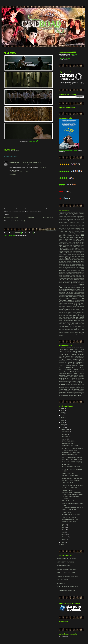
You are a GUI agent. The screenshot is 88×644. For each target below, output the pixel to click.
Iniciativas (62, 378)
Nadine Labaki (81, 292)
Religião (61, 389)
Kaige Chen (73, 277)
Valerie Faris (66, 328)
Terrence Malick (67, 323)
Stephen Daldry (63, 319)
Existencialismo (80, 372)
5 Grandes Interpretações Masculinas (73, 507)
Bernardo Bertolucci (70, 225)
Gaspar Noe (81, 251)
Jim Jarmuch (66, 267)
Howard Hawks (69, 260)
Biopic (63, 362)
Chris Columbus (69, 231)
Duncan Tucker (63, 244)
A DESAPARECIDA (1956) (70, 455)
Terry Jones (81, 324)
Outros (68, 384)
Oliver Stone (68, 296)
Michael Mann (76, 289)
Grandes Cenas (15, 151)
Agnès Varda (78, 212)
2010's (67, 351)
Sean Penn (73, 314)
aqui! (36, 141)
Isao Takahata (67, 261)
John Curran (77, 269)
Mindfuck (61, 380)
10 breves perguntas (65, 348)
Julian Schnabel (71, 275)
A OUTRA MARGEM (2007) (70, 519)
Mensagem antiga (48, 217)
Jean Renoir (66, 264)
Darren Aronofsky (79, 237)
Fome (30, 142)
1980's (76, 350)
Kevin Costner (67, 278)
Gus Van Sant (79, 256)
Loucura (68, 378)
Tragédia (76, 394)
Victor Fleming (73, 328)
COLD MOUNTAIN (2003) (69, 488)
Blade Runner (68, 362)
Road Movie (68, 389)
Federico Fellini (63, 248)
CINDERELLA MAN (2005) (70, 510)
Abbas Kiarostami (63, 212)
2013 (63, 420)
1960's (66, 350)
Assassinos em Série (73, 361)
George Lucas (63, 253)
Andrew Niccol (70, 220)
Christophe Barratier (79, 231)
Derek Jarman (76, 242)
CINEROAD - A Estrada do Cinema (21, 172)
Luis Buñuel (76, 281)
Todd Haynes (65, 327)
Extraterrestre (62, 374)
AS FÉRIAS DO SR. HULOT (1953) (72, 460)
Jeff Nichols (78, 266)
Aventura (82, 361)
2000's (61, 351)
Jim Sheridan (72, 267)
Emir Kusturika (74, 245)
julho (64, 525)
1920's (74, 348)
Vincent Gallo (81, 328)
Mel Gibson (71, 287)
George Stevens (63, 255)
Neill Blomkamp (70, 294)
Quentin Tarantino (75, 302)
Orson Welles (75, 297)
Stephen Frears (71, 319)
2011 (63, 425)
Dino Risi (82, 242)
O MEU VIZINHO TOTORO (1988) (66, 558)
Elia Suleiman (66, 245)
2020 (63, 411)
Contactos (37, 233)
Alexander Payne (75, 217)
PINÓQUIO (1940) (67, 490)
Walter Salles (70, 329)
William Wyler (77, 331)
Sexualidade (81, 391)
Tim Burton (72, 325)
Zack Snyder (70, 334)
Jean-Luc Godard (73, 264)
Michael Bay (77, 287)
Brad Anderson (72, 227)
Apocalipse (81, 355)
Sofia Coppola (81, 315)
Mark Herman (63, 285)
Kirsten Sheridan (80, 278)
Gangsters (62, 375)
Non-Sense (69, 382)
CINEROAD (7, 236)
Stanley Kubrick (78, 317)
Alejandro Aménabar (79, 214)
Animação (74, 355)
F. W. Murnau (80, 247)
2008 (63, 545)
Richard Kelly (77, 303)
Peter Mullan (78, 300)
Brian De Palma (80, 227)
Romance (76, 389)
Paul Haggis (81, 297)
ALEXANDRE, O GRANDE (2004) (66, 569)
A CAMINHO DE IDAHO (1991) (71, 452)
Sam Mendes (77, 312)
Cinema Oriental (73, 364)
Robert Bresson (80, 307)
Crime (61, 368)
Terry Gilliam (75, 323)
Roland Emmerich (69, 311)
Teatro (67, 394)
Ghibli (69, 254)
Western (61, 396)
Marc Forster (81, 283)
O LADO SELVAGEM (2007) (70, 446)
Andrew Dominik (63, 220)
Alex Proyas (67, 217)
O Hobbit (74, 381)
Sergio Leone (80, 314)
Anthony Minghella (70, 222)
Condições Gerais (28, 233)
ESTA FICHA (43, 168)
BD (60, 362)
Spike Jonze (62, 317)
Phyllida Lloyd (65, 302)
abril (64, 532)
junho (64, 527)
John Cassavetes (69, 269)
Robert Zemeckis (64, 309)
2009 (63, 542)
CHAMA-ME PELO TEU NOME (68, 150)
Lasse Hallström (74, 280)
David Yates (77, 241)
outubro (65, 434)
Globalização (74, 375)
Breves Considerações (78, 362)
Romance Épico (69, 391)
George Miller (72, 253)
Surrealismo (81, 392)
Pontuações (77, 386)
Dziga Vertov (70, 244)
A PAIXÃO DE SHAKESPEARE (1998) (67, 576)
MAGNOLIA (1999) (62, 583)
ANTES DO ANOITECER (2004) (71, 467)
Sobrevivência (63, 392)
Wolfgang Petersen (69, 333)
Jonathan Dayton (74, 272)
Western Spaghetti (69, 396)
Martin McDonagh (72, 285)
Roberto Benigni (75, 309)
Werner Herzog (78, 329)
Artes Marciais (66, 356)
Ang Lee (71, 221)
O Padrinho (80, 381)
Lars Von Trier (64, 279)
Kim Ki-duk (73, 278)
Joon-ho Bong (67, 274)
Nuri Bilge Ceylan (77, 295)
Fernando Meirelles (74, 248)
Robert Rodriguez (71, 308)
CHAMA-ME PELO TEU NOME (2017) (67, 587)
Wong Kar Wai (79, 332)
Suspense (62, 394)
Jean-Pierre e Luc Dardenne (69, 266)
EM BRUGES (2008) (68, 473)
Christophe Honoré (64, 233)
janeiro (65, 539)
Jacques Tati (76, 261)
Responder (13, 174)
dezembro (65, 429)
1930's (78, 348)
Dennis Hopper (68, 242)
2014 (63, 418)
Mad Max (75, 378)
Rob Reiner (66, 307)
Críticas (67, 368)
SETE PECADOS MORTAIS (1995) (72, 457)
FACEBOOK (17, 233)
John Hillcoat (66, 271)
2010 (63, 427)
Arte (60, 356)
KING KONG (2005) (68, 483)
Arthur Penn (78, 224)
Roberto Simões (15, 162)
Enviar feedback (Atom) (18, 221)
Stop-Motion (75, 392)
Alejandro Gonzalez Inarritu (68, 215)
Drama (71, 372)
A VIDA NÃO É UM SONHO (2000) (72, 462)
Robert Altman (73, 307)
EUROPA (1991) (67, 512)
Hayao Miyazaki (65, 258)
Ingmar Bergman (78, 260)
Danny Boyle (70, 237)
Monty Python (74, 292)
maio (64, 530)
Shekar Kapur (73, 315)
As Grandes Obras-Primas (71, 359)
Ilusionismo (82, 377)
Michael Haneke (67, 289)
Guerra (66, 377)
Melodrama (81, 378)
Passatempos (74, 385)
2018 (63, 413)
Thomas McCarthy (64, 325)
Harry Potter (74, 377)
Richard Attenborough (68, 303)
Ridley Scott (77, 305)
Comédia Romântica (78, 366)
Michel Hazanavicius (77, 291)
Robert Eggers (62, 308)
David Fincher (80, 239)
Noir (65, 382)
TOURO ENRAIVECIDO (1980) (71, 515)
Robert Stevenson (80, 308)
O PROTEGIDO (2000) (63, 566)
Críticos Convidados (78, 368)
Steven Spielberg (74, 320)
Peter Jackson (71, 300)
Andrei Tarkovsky (79, 218)
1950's (61, 350)
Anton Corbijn (80, 223)
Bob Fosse (65, 227)
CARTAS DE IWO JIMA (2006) (65, 562)
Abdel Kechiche (71, 212)
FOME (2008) (10, 53)
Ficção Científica (79, 374)
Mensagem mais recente (11, 217)
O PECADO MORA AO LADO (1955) (72, 478)
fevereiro (65, 537)
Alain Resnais (69, 213)
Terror (71, 394)
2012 (63, 423)
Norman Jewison (69, 295)
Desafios (82, 370)
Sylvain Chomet (67, 322)
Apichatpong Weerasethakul (66, 224)
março (64, 534)
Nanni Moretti (62, 294)
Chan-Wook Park (68, 230)
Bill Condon (79, 225)
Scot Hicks (67, 314)
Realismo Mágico (80, 387)
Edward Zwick (78, 244)
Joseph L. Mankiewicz (76, 274)
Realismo (62, 387)
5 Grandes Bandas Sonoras (70, 501)
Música (79, 380)
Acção (66, 355)
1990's (82, 349)
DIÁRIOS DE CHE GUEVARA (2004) (73, 485)
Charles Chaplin (76, 230)
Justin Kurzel (66, 277)
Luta (72, 378)
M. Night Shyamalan (70, 283)
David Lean (62, 241)
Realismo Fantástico (70, 387)
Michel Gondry (69, 291)
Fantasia (70, 374)
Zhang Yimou (77, 334)
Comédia (68, 366)
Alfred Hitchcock (68, 218)
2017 (63, 415)
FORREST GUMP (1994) (69, 522)
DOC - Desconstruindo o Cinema (68, 370)
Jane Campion (77, 263)
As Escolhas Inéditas (69, 358)
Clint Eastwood (69, 235)
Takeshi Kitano (76, 322)
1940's (82, 348)
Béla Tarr (61, 228)
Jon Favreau (66, 272)
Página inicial (31, 217)
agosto (65, 439)
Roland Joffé (77, 311)
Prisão (82, 386)
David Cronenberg (70, 239)
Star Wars (69, 392)
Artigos (73, 356)
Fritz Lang (75, 251)
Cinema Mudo (63, 364)
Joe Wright (79, 267)
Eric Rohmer (81, 245)
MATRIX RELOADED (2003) (70, 476)
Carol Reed (77, 229)
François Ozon (69, 251)
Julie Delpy (78, 275)
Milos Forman (66, 292)
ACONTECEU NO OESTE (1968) (66, 573)
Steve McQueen (80, 319)
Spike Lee (69, 317)
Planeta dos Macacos (69, 386)
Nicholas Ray (77, 294)
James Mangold (68, 263)
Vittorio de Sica (63, 329)
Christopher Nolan (76, 233)
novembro (65, 432)
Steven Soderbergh (63, 320)
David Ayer (62, 239)
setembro (65, 437)
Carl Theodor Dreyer (69, 229)
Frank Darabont (71, 250)
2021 (63, 408)
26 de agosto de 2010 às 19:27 (32, 162)
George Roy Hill (80, 253)
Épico (76, 396)
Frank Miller (77, 250)
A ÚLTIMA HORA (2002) (69, 517)
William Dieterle (69, 331)
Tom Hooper (78, 327)
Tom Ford (72, 327)
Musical (74, 380)
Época (80, 396)
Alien (70, 355)
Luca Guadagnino (68, 281)
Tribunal (82, 394)
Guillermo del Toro (69, 256)
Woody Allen (62, 334)
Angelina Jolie (77, 221)
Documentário (62, 372)
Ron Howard (68, 312)
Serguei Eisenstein (63, 315)
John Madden (74, 271)
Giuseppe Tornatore (76, 255)
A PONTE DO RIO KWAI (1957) (71, 481)
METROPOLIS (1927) (68, 443)
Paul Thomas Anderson (68, 298)
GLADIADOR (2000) (62, 580)
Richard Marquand (68, 305)
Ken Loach (79, 277)
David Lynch (69, 241)
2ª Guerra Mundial (76, 351)
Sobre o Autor (8, 233)
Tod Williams (79, 325)
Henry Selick (75, 258)
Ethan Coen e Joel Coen (67, 247)
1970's (71, 350)
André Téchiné (77, 220)
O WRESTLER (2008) (68, 441)
